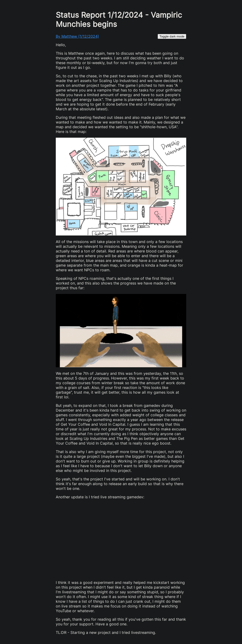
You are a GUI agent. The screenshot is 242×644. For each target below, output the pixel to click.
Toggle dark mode (172, 36)
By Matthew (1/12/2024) (77, 36)
